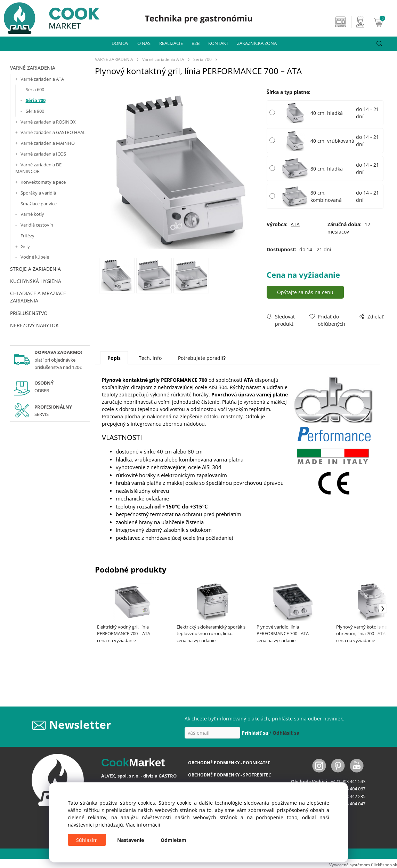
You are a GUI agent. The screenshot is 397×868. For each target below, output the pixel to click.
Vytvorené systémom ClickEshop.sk (363, 865)
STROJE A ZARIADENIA (35, 269)
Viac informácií (143, 825)
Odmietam (173, 840)
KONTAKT (218, 43)
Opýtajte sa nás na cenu (305, 292)
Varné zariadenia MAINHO (48, 143)
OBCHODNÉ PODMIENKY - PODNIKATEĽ (229, 763)
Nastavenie (131, 840)
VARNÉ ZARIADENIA (33, 68)
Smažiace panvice (39, 204)
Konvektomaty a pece (43, 182)
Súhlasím (87, 840)
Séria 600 (35, 89)
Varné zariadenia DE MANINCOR (38, 168)
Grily (25, 246)
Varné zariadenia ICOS (43, 154)
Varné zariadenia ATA (42, 79)
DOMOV (120, 43)
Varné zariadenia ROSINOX (48, 122)
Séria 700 (36, 100)
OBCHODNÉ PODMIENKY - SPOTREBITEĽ (229, 775)
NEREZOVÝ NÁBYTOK (34, 325)
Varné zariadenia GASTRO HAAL (53, 132)
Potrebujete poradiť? (202, 358)
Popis (114, 358)
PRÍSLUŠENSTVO (29, 313)
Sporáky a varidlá (38, 193)
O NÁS (144, 43)
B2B (196, 43)
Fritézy (27, 236)
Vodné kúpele (35, 257)
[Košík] (384, 22)
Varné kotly (32, 214)
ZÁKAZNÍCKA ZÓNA (257, 43)
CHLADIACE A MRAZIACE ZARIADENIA (38, 297)
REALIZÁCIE (171, 43)
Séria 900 (35, 111)
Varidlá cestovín (37, 225)
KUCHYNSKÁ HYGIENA (36, 281)
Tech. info (150, 358)
